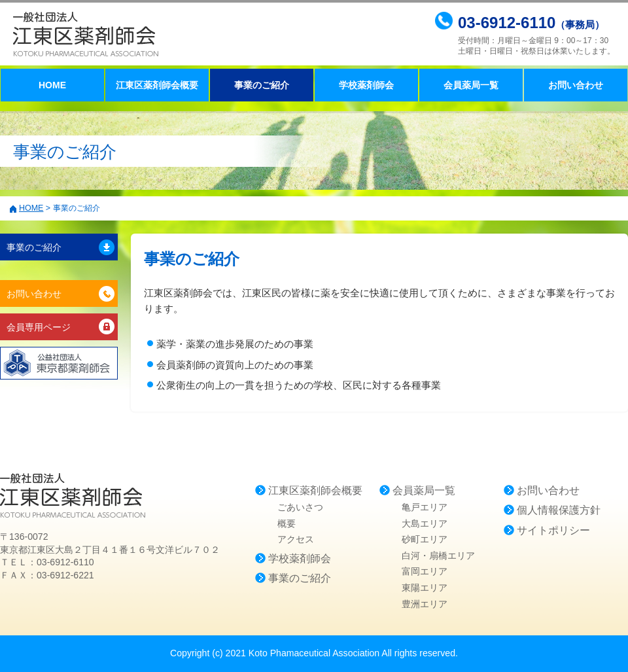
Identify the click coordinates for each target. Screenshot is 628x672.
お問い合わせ (576, 85)
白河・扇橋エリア (438, 556)
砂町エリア (425, 539)
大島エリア (425, 523)
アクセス (296, 539)
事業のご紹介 (34, 247)
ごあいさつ (300, 507)
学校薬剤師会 (366, 85)
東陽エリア (425, 588)
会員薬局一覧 (471, 85)
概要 (287, 523)
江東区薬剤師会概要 (157, 85)
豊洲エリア (425, 604)
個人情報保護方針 (559, 510)
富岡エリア (425, 571)
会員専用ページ (39, 327)
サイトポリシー (553, 530)
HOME (52, 85)
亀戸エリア (425, 507)
